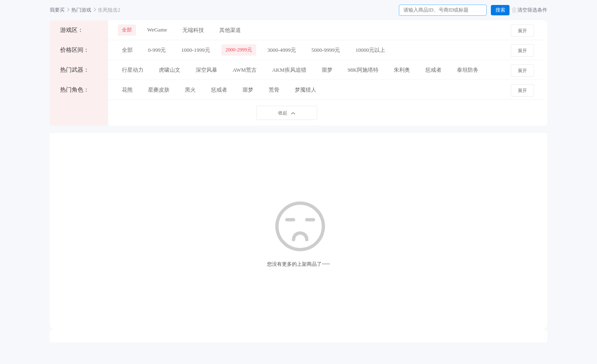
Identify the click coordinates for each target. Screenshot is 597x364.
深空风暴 (206, 70)
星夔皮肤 (159, 90)
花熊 (127, 90)
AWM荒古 (245, 70)
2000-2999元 (239, 50)
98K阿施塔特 (363, 70)
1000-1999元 (195, 50)
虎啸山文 (170, 70)
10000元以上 (370, 50)
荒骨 (274, 90)
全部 (127, 30)
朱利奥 (402, 70)
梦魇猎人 (306, 90)
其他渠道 (230, 30)
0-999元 (157, 50)
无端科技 (193, 30)
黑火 (190, 90)
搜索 (500, 10)
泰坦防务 (468, 70)
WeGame (157, 30)
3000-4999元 (282, 50)
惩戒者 (433, 70)
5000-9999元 (326, 50)
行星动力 (133, 70)
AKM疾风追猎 (289, 70)
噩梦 (327, 70)
